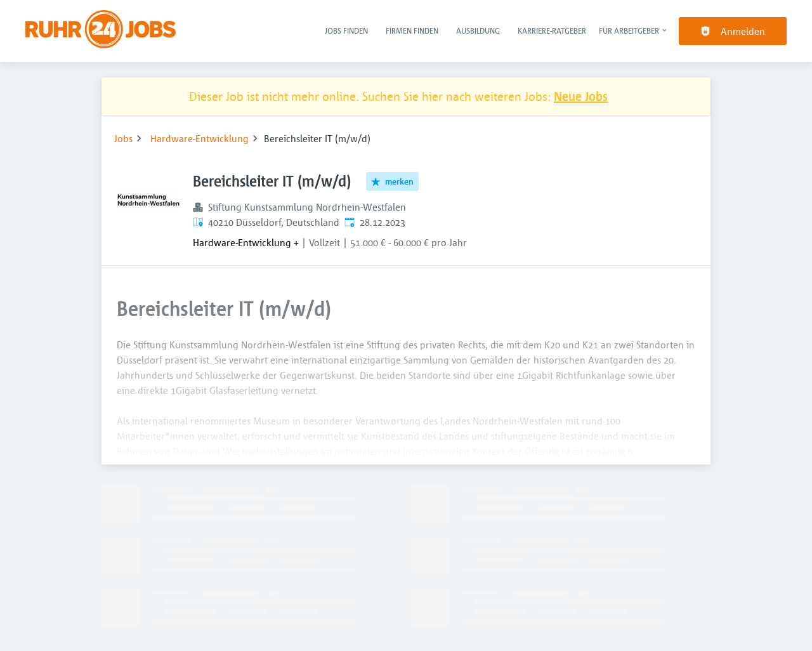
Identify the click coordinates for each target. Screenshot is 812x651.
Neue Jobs (581, 96)
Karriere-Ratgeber (552, 30)
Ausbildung (478, 30)
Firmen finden (412, 30)
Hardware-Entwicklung (200, 138)
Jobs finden (346, 30)
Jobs (123, 138)
